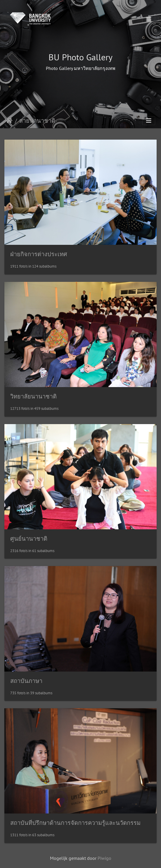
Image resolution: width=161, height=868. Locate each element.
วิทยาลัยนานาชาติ (33, 396)
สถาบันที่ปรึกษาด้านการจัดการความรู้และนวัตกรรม (75, 823)
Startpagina (9, 121)
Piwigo (104, 858)
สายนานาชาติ (37, 121)
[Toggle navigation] (149, 19)
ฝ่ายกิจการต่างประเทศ (39, 254)
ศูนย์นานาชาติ (29, 539)
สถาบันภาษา (26, 681)
